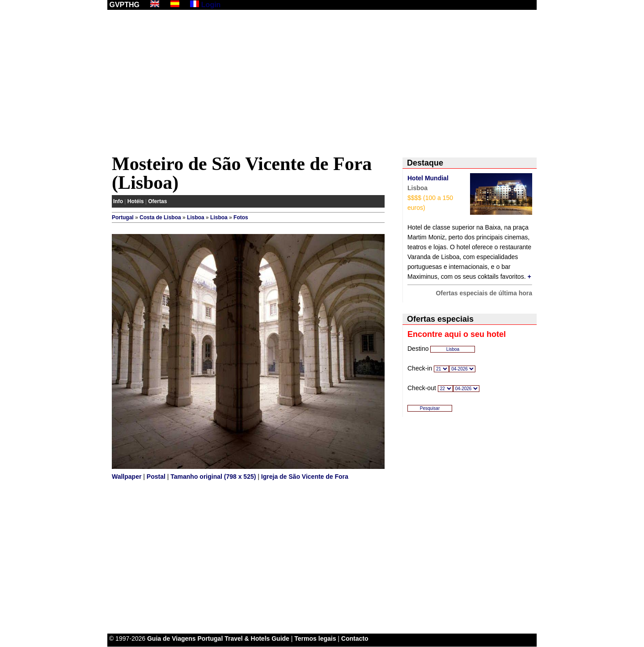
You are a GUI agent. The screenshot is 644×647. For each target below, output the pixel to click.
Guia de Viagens (172, 638)
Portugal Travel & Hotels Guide (244, 638)
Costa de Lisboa (160, 217)
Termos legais (315, 638)
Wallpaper (127, 477)
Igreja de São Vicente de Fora (305, 477)
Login (211, 5)
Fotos (241, 217)
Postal (156, 477)
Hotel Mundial (428, 178)
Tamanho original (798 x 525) (213, 477)
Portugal (123, 217)
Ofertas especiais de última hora (484, 293)
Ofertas (157, 201)
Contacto (355, 638)
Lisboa (196, 217)
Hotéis (136, 201)
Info (118, 201)
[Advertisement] (322, 84)
